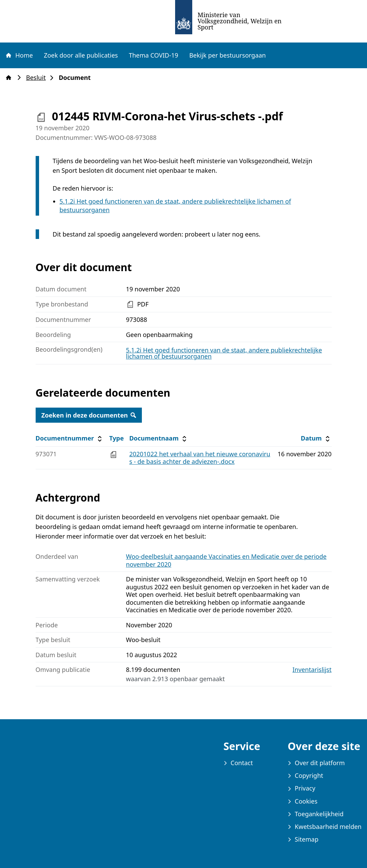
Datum (316, 438)
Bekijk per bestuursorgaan (228, 55)
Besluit (38, 78)
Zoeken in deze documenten (89, 415)
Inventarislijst (312, 670)
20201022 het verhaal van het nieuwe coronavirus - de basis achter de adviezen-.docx (200, 458)
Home (19, 55)
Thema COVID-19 (154, 55)
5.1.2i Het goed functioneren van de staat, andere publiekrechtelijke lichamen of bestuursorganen (224, 353)
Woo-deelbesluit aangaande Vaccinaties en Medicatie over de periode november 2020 (226, 560)
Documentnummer (70, 438)
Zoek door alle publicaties (81, 55)
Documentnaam (159, 438)
